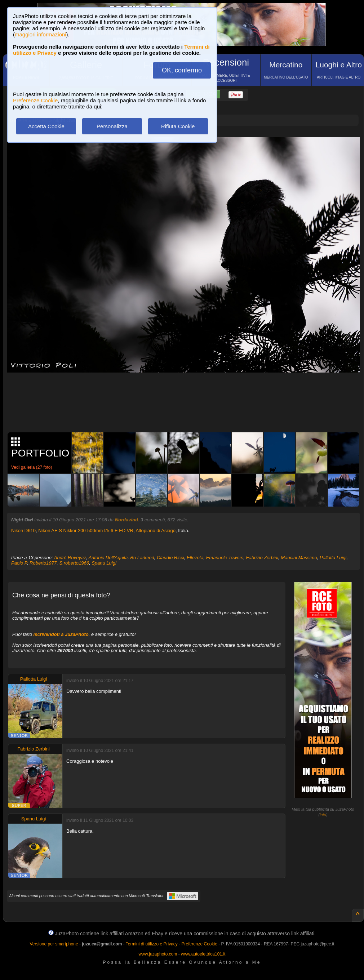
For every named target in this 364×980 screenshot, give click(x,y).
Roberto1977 (43, 563)
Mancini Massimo (299, 558)
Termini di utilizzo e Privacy (152, 944)
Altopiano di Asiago (156, 531)
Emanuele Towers (225, 558)
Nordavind (126, 520)
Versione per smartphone (54, 944)
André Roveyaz (70, 558)
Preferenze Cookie (35, 100)
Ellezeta (195, 558)
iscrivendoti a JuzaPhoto (61, 634)
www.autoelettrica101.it (203, 954)
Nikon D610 (23, 531)
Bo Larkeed (142, 558)
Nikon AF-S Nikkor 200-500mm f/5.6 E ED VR (86, 531)
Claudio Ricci (170, 558)
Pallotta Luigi (333, 558)
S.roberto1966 (74, 563)
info (323, 815)
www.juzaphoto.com (158, 954)
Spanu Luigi (104, 563)
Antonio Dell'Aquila (108, 558)
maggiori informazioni (41, 34)
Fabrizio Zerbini (262, 558)
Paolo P (19, 563)
